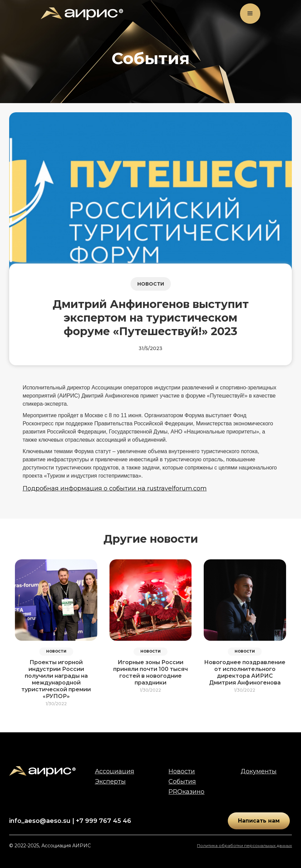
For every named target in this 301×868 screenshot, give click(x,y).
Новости (182, 771)
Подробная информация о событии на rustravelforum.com (115, 488)
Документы (259, 771)
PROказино (186, 792)
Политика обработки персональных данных (244, 845)
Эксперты (110, 782)
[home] (82, 14)
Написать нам (259, 821)
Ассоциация (115, 771)
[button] (250, 14)
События (182, 782)
